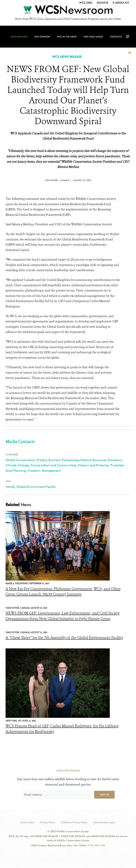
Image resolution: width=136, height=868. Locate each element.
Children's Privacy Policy (74, 822)
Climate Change (17, 465)
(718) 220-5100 (96, 845)
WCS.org (86, 3)
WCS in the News (67, 37)
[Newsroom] (68, 11)
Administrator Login (104, 822)
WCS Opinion (42, 37)
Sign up (104, 795)
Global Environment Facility (36, 487)
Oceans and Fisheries (93, 465)
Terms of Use (27, 822)
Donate (103, 3)
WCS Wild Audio (93, 37)
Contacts (116, 37)
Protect (42, 460)
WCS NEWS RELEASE (67, 57)
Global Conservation (20, 460)
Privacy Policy (48, 822)
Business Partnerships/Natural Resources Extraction (85, 460)
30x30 (10, 487)
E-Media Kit (121, 3)
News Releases (19, 37)
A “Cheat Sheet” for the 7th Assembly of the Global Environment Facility (64, 638)
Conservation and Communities (53, 465)
